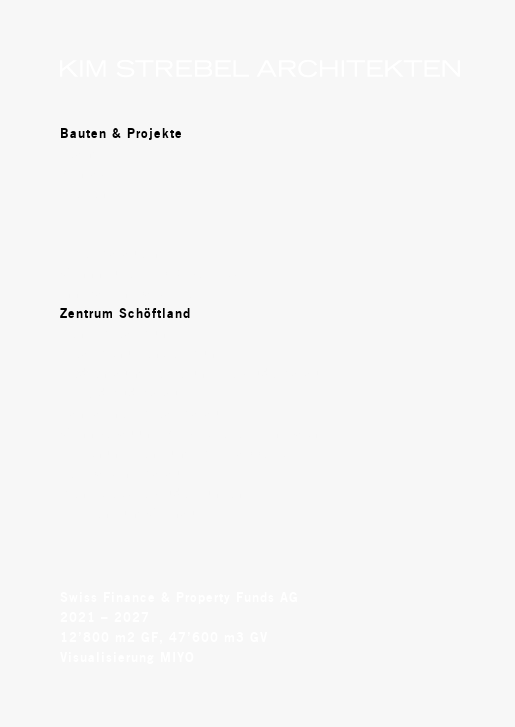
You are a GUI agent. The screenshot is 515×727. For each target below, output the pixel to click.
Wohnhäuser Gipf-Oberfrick (150, 273)
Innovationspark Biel (129, 293)
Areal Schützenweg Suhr (141, 353)
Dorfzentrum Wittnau (128, 513)
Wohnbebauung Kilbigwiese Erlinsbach (190, 433)
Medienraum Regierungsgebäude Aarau (190, 373)
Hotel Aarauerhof (116, 253)
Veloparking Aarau (121, 473)
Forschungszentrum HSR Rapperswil (180, 453)
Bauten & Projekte (121, 133)
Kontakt (86, 173)
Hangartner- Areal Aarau (140, 413)
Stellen (84, 193)
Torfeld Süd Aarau (120, 393)
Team (78, 153)
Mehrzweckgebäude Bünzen (152, 493)
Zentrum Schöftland (125, 313)
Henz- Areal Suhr (116, 333)
